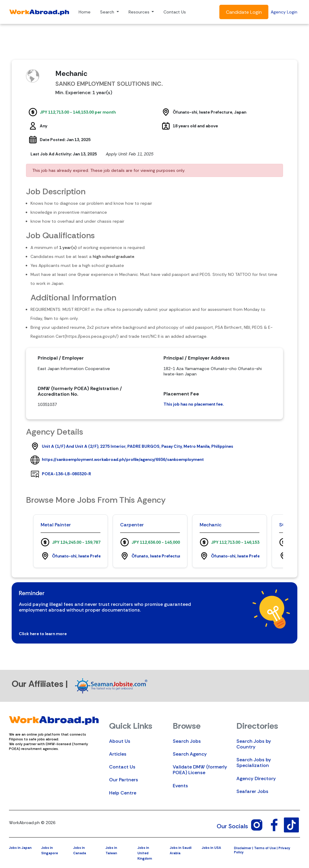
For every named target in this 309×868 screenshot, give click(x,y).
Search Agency (190, 754)
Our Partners (124, 780)
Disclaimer (243, 848)
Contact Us (175, 12)
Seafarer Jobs (252, 791)
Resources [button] (140, 12)
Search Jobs (187, 741)
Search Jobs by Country (254, 744)
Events (180, 786)
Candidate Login (244, 12)
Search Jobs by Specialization (254, 762)
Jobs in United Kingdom (145, 853)
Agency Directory (256, 778)
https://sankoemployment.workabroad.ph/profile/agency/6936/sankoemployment (123, 459)
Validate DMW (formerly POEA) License (200, 770)
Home (85, 12)
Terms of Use (265, 848)
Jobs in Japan (20, 848)
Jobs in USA (211, 848)
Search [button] (108, 12)
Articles (118, 754)
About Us (120, 741)
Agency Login (284, 12)
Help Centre (123, 793)
